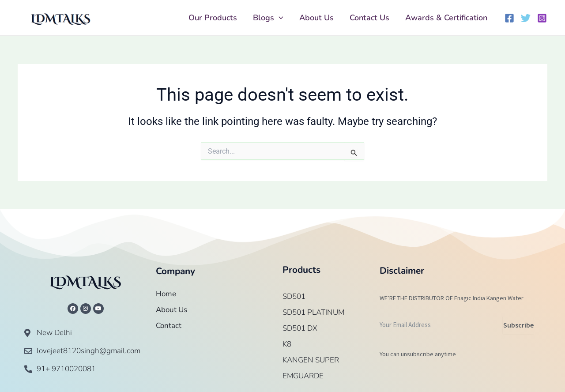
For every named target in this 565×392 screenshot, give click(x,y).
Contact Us (369, 18)
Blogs (268, 18)
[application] (279, 18)
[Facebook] (509, 18)
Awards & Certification (446, 18)
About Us (316, 18)
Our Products (213, 18)
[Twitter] (526, 18)
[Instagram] (542, 18)
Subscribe (518, 325)
